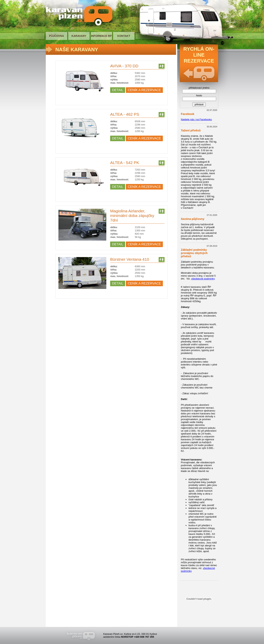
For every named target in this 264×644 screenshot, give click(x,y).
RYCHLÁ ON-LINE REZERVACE (199, 55)
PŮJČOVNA (57, 36)
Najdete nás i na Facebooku (196, 119)
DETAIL (118, 90)
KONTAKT (124, 36)
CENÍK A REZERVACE (144, 90)
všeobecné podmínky (203, 279)
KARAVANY (79, 36)
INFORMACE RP (101, 36)
